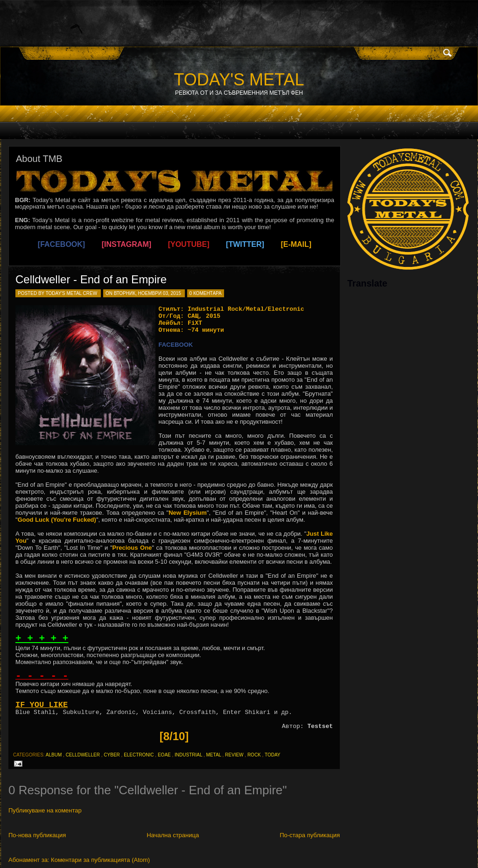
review (234, 755)
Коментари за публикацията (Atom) (100, 860)
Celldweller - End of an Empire (91, 279)
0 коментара (206, 293)
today (273, 755)
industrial (188, 755)
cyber (112, 755)
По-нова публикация (37, 835)
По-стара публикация (310, 835)
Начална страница (173, 835)
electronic (139, 755)
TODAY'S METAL (239, 80)
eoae (164, 755)
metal (214, 755)
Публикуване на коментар (45, 810)
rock (254, 755)
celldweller (83, 755)
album (54, 755)
